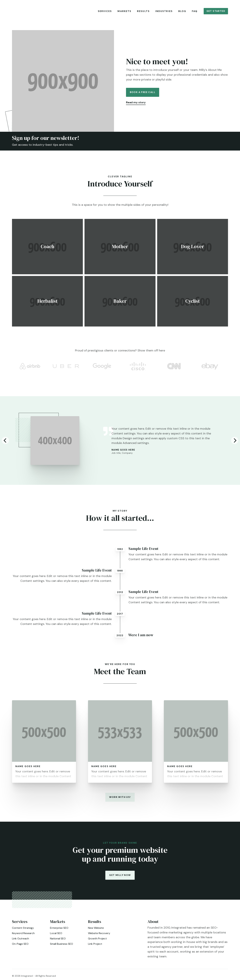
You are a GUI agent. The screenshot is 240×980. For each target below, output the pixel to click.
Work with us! (120, 799)
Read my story (136, 105)
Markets (124, 11)
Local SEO (56, 936)
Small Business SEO (61, 946)
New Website (96, 930)
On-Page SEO (20, 946)
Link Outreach (20, 941)
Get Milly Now (120, 877)
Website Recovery (99, 936)
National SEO (58, 941)
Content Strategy (23, 930)
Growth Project (97, 941)
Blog (182, 11)
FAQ (195, 11)
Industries (164, 11)
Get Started (216, 11)
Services (105, 11)
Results (143, 11)
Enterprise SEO (59, 930)
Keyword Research (23, 936)
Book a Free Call (143, 94)
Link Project (95, 946)
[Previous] (5, 443)
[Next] (235, 443)
